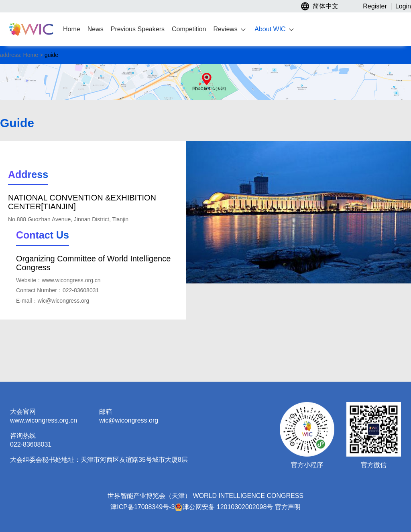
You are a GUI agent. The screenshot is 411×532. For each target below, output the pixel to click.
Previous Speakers (138, 29)
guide (51, 55)
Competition (189, 29)
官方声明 (288, 507)
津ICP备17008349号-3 (142, 507)
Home (72, 29)
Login (403, 6)
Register (375, 6)
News (96, 29)
